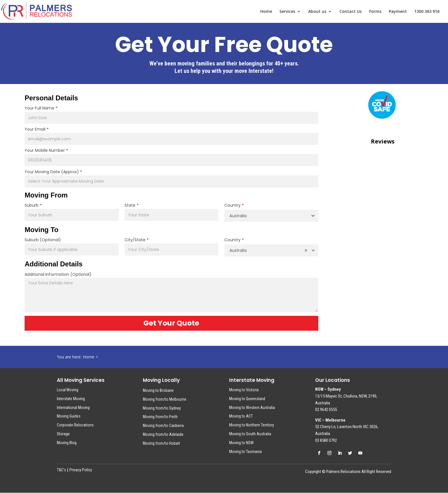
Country (234, 205)
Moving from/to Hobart (161, 443)
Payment (398, 12)
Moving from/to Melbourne (165, 399)
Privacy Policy (81, 470)
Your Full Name (41, 108)
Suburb (33, 205)
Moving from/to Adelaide (163, 434)
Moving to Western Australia (252, 408)
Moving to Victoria (244, 390)
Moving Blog (67, 443)
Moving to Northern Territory (252, 425)
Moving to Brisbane (158, 390)
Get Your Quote (171, 323)
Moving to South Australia (250, 434)
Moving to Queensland (247, 399)
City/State (137, 240)
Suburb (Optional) (43, 240)
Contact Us (351, 12)
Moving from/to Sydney (162, 408)
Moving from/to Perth (160, 417)
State (132, 205)
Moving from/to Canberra (163, 426)
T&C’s (61, 470)
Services (287, 12)
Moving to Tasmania (245, 452)
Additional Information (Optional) (58, 274)
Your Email (37, 129)
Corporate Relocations (75, 425)
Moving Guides (69, 416)
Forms (375, 12)
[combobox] (271, 216)
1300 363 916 (427, 12)
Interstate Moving (71, 399)
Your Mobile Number (46, 150)
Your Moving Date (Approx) (53, 172)
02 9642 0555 (326, 410)
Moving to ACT (241, 416)
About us (317, 12)
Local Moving (68, 390)
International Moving (73, 408)
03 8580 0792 (326, 440)
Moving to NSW (241, 443)
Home (266, 12)
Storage (63, 434)
